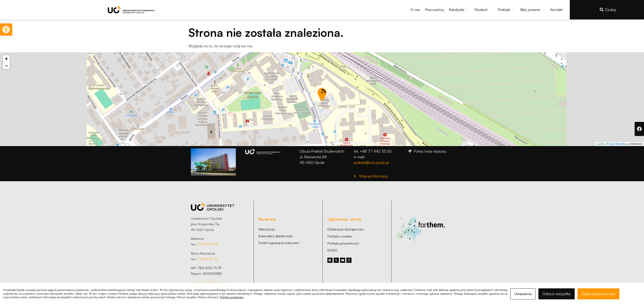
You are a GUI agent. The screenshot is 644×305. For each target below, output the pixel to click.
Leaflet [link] (601, 144)
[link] (6, 30)
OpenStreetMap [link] (618, 144)
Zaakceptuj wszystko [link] (598, 294)
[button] (459, 10)
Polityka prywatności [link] (232, 297)
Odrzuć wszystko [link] (557, 294)
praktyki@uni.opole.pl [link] (371, 162)
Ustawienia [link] (523, 294)
